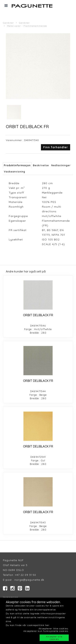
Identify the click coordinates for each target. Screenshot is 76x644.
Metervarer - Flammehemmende (27, 26)
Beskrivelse (41, 165)
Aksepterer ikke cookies (53, 628)
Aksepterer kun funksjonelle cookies (46, 631)
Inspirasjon (11, 597)
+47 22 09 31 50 (26, 575)
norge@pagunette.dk (29, 580)
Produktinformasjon (17, 165)
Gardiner (8, 23)
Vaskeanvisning (15, 172)
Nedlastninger (61, 165)
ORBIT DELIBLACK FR (38, 315)
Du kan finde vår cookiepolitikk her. (28, 625)
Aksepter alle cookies (54, 638)
